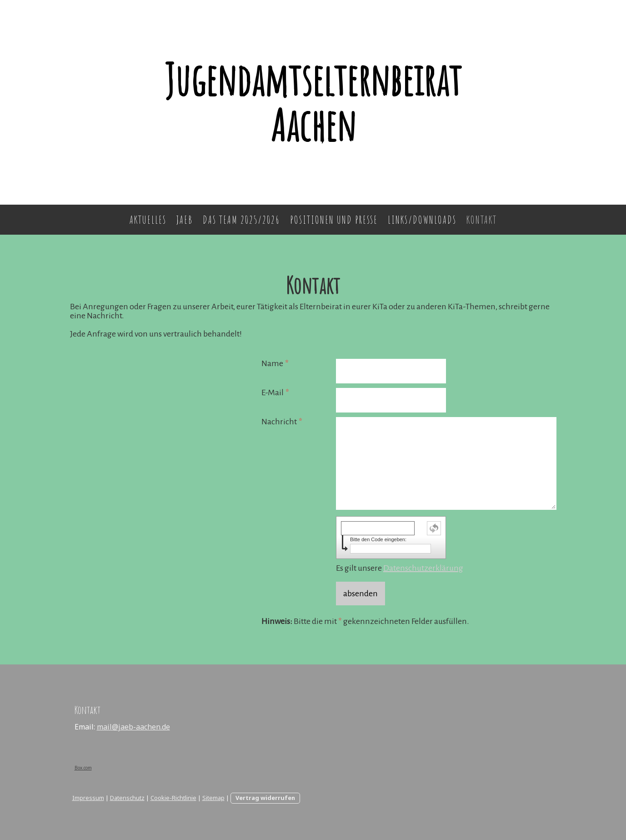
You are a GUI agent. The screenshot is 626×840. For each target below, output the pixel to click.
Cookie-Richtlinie (173, 798)
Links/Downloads (422, 220)
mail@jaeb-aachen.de (133, 727)
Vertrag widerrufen (265, 798)
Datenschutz (127, 798)
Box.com (83, 768)
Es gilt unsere (400, 568)
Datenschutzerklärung (423, 568)
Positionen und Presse (334, 220)
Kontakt (482, 220)
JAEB (185, 220)
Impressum (88, 798)
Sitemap (213, 798)
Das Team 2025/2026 (241, 220)
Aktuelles (148, 220)
